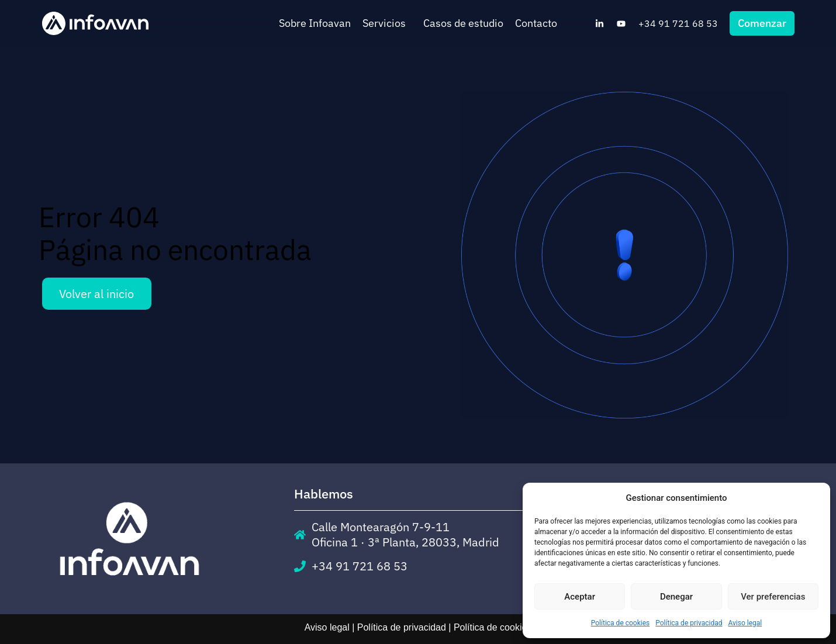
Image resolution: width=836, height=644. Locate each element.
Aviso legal (745, 623)
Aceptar (580, 597)
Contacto (536, 23)
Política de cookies (621, 623)
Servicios (387, 23)
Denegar (676, 597)
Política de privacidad (689, 623)
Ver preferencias (773, 597)
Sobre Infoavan (315, 23)
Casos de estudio (463, 23)
